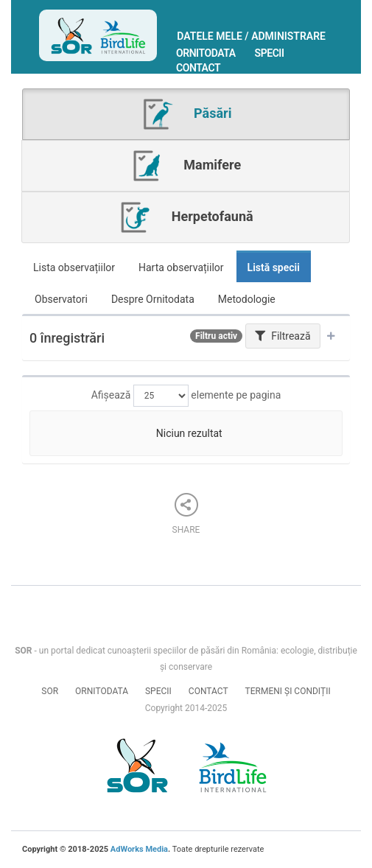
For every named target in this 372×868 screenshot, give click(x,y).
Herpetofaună (185, 217)
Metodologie (247, 299)
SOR (50, 691)
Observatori (61, 299)
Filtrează (283, 336)
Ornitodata (206, 53)
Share (186, 514)
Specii (270, 53)
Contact (198, 68)
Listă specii (274, 267)
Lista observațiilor (74, 267)
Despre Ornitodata (153, 299)
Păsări (186, 114)
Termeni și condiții (288, 691)
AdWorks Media (139, 849)
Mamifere (186, 166)
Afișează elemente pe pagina (186, 396)
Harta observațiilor (181, 267)
